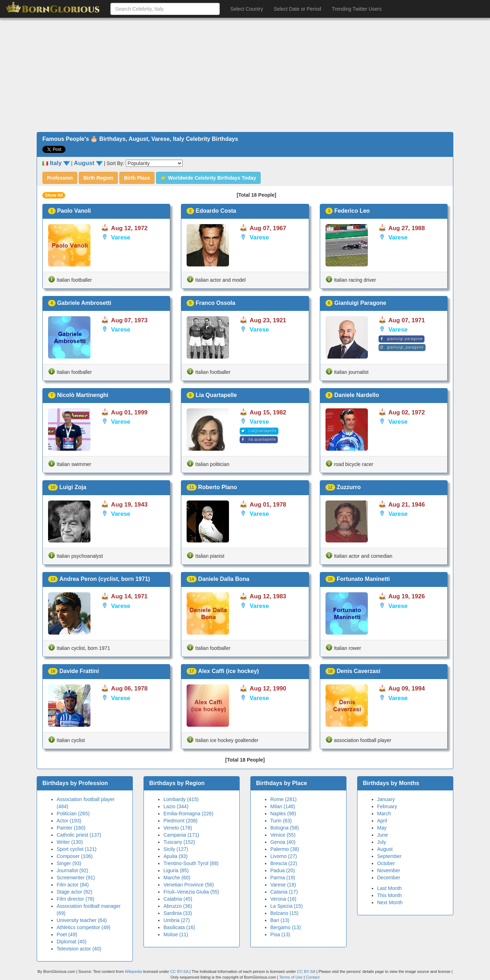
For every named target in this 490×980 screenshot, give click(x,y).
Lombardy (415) (181, 799)
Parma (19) (283, 878)
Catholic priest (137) (79, 835)
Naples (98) (283, 814)
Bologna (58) (285, 828)
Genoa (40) (283, 842)
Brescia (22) (284, 863)
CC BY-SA (179, 971)
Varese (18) (283, 885)
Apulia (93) (176, 856)
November (389, 870)
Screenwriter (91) (76, 878)
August (385, 849)
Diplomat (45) (72, 942)
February (387, 806)
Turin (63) (281, 821)
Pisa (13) (280, 934)
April (382, 821)
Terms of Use (291, 977)
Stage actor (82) (74, 892)
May (382, 828)
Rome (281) (283, 799)
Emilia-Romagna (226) (188, 814)
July (382, 842)
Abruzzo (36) (178, 906)
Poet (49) (67, 934)
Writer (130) (70, 842)
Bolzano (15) (284, 913)
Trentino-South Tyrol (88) (191, 863)
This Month (389, 895)
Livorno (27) (284, 856)
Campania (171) (181, 835)
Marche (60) (177, 878)
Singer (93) (69, 863)
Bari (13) (280, 920)
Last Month (389, 888)
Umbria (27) (177, 920)
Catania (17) (284, 892)
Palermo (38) (285, 849)
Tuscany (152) (179, 842)
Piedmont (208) (181, 821)
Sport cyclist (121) (77, 849)
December (389, 878)
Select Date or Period (298, 9)
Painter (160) (71, 828)
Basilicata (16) (179, 927)
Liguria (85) (176, 870)
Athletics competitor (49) (84, 927)
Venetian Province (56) (189, 885)
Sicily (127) (176, 849)
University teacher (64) (82, 920)
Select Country (247, 9)
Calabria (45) (178, 899)
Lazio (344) (176, 806)
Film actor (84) (73, 885)
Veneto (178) (178, 828)
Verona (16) (283, 899)
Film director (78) (75, 899)
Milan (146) (283, 806)
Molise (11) (176, 934)
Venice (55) (283, 835)
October (386, 863)
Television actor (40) (79, 949)
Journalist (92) (72, 870)
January (386, 799)
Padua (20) (283, 870)
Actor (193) (69, 821)
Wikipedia (133, 971)
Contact (313, 977)
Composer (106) (75, 856)
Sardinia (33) (178, 913)
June (382, 835)
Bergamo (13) (286, 927)
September (389, 856)
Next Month (390, 902)
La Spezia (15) (286, 906)
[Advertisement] (245, 75)
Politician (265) (73, 814)
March (384, 814)
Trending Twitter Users (357, 9)
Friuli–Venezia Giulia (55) (191, 892)
